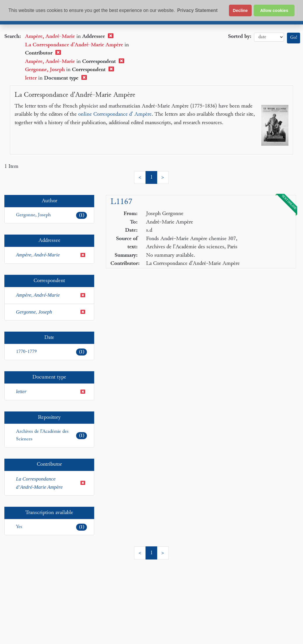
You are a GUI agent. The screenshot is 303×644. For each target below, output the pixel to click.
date (269, 37)
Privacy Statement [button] (197, 10)
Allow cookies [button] (274, 10)
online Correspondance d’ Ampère (115, 114)
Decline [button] (240, 10)
